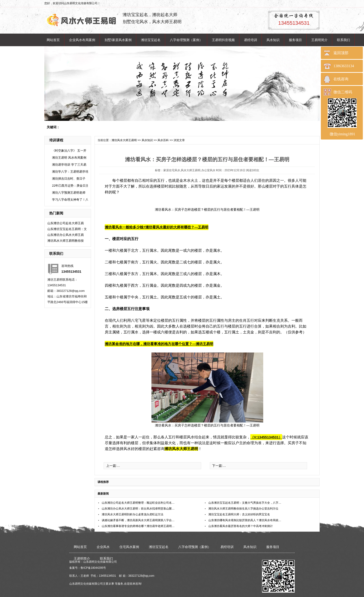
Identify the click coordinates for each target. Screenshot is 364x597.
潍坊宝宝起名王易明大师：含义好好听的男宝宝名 (239, 514)
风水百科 (163, 140)
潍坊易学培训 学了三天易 (69, 165)
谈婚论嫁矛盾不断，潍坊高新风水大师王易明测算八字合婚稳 (138, 520)
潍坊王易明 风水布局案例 (69, 158)
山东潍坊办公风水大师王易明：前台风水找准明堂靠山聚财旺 (138, 509)
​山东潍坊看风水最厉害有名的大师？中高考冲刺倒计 (241, 526)
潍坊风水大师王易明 (124, 140)
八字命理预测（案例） (186, 40)
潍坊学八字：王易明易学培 (70, 172)
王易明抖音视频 (223, 40)
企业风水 (103, 547)
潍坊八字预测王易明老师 (69, 193)
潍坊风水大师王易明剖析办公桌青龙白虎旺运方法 (133, 514)
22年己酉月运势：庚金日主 (70, 186)
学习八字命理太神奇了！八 (70, 200)
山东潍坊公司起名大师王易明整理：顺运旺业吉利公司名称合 (138, 503)
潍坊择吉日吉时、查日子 (69, 179)
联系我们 (343, 40)
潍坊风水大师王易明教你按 (66, 241)
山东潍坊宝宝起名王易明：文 (67, 229)
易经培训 (251, 40)
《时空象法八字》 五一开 (69, 151)
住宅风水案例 (129, 547)
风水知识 (273, 40)
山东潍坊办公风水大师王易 (66, 235)
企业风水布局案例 (82, 40)
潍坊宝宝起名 (151, 40)
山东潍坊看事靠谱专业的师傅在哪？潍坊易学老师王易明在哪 (138, 526)
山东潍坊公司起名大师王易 (66, 223)
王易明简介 (319, 40)
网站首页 (53, 40)
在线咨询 (341, 79)
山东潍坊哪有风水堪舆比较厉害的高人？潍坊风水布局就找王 (245, 520)
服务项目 (295, 40)
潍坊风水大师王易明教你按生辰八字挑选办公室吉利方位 (243, 509)
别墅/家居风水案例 (118, 40)
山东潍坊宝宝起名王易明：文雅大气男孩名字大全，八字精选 (245, 503)
